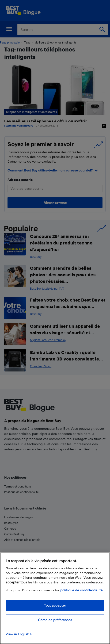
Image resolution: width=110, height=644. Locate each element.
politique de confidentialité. (82, 590)
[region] (55, 598)
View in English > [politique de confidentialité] (19, 634)
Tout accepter (55, 605)
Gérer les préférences (55, 620)
